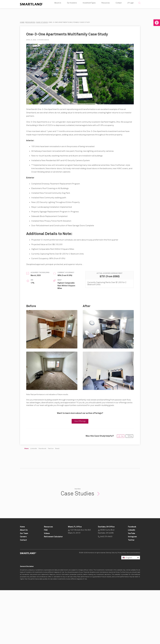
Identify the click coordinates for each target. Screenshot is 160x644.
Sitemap (108, 607)
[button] (157, 23)
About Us (58, 6)
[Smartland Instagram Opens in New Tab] (132, 591)
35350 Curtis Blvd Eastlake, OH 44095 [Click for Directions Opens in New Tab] (106, 585)
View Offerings (80, 475)
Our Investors (72, 6)
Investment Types (89, 6)
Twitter (51, 502)
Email (57, 502)
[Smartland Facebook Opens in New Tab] (132, 581)
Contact (119, 6)
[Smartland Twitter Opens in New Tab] (131, 594)
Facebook (42, 502)
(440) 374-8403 (105, 590)
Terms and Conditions (133, 607)
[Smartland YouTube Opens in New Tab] (131, 587)
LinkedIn (34, 502)
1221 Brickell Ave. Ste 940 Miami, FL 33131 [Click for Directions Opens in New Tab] (79, 585)
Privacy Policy (122, 607)
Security (114, 607)
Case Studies (80, 548)
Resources (106, 6)
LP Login (130, 6)
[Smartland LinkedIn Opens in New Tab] (132, 584)
